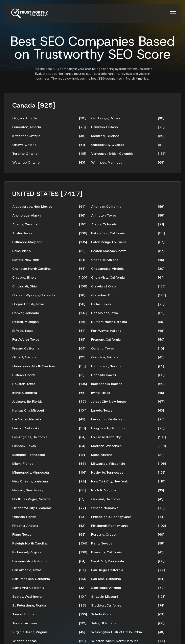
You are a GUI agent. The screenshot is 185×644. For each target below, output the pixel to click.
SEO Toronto (101, 639)
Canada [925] (35, 106)
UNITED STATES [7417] (48, 184)
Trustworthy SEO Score (102, 54)
